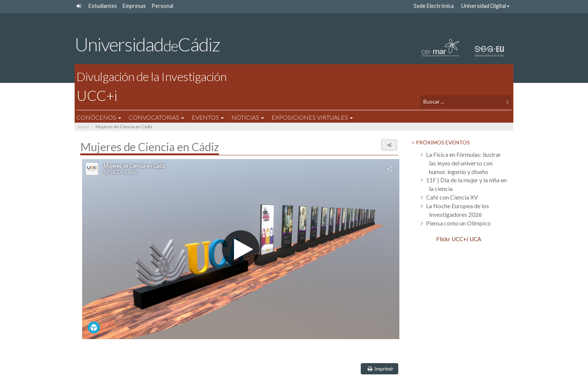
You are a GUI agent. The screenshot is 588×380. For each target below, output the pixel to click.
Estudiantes (103, 6)
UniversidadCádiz (147, 44)
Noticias (251, 117)
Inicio (83, 127)
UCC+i (247, 86)
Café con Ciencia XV (452, 197)
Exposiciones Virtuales (316, 117)
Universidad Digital (485, 6)
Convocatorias (160, 117)
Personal (162, 6)
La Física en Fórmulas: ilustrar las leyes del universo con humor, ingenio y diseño (463, 163)
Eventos (211, 117)
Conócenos (103, 117)
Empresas (134, 6)
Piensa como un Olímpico (458, 223)
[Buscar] (504, 102)
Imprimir (379, 369)
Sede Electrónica (434, 6)
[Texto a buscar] (459, 102)
